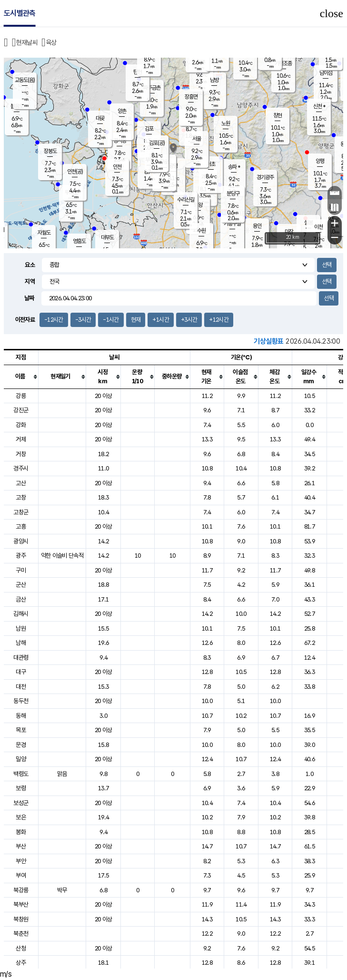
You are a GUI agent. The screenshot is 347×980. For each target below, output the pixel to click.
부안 (21, 861)
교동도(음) (25, 80)
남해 (21, 643)
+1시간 (160, 320)
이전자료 (25, 320)
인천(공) (75, 172)
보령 (21, 788)
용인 (257, 226)
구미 (21, 570)
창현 (278, 115)
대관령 (21, 658)
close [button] (332, 13)
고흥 (21, 526)
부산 (21, 846)
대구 (21, 672)
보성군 (21, 803)
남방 (214, 80)
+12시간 (219, 320)
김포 (149, 129)
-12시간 (54, 320)
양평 (320, 161)
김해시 (21, 614)
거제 (21, 439)
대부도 (107, 237)
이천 (318, 227)
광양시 (21, 541)
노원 (226, 123)
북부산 (21, 904)
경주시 (21, 468)
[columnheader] (21, 377)
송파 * (234, 167)
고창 (21, 497)
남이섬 (326, 73)
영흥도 (79, 241)
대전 (21, 687)
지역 (30, 281)
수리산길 (186, 200)
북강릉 (21, 890)
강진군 (21, 410)
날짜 (29, 298)
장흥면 (191, 97)
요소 (30, 265)
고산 (21, 483)
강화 (21, 425)
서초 (211, 164)
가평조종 (283, 63)
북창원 (21, 919)
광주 (21, 556)
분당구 (233, 194)
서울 (197, 139)
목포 (21, 730)
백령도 (21, 774)
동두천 (21, 701)
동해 (21, 716)
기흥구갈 (232, 224)
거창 (21, 454)
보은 (21, 817)
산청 (21, 948)
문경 (21, 745)
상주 (21, 963)
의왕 (198, 205)
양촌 (122, 111)
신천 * (319, 106)
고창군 (21, 512)
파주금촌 (152, 88)
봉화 (21, 832)
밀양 (21, 759)
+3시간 (189, 320)
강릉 (21, 396)
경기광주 (265, 177)
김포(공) (157, 143)
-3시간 (83, 320)
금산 (21, 599)
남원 (21, 628)
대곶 (100, 118)
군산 (21, 585)
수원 (201, 231)
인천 (117, 167)
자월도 (44, 233)
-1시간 (111, 320)
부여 (21, 875)
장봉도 (50, 151)
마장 (289, 232)
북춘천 (21, 934)
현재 (136, 320)
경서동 (120, 141)
